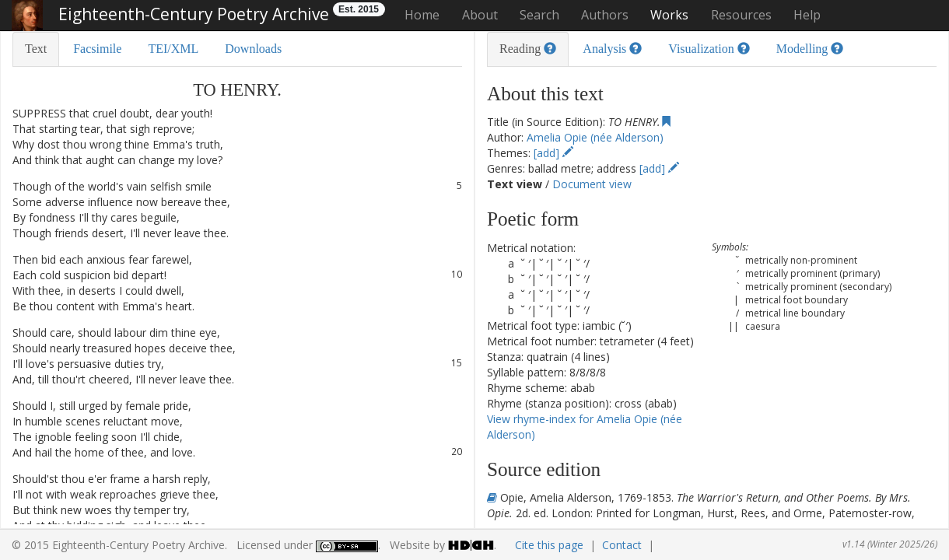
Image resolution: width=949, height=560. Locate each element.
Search (539, 15)
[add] (553, 153)
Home (422, 15)
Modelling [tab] (810, 49)
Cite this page (549, 545)
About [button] (480, 15)
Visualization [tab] (709, 49)
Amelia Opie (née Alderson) (595, 137)
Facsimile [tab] (97, 49)
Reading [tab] (528, 49)
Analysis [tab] (612, 49)
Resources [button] (741, 15)
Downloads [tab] (253, 49)
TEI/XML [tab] (173, 49)
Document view (592, 184)
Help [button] (807, 15)
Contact (622, 545)
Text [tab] (36, 49)
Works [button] (669, 15)
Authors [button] (605, 15)
